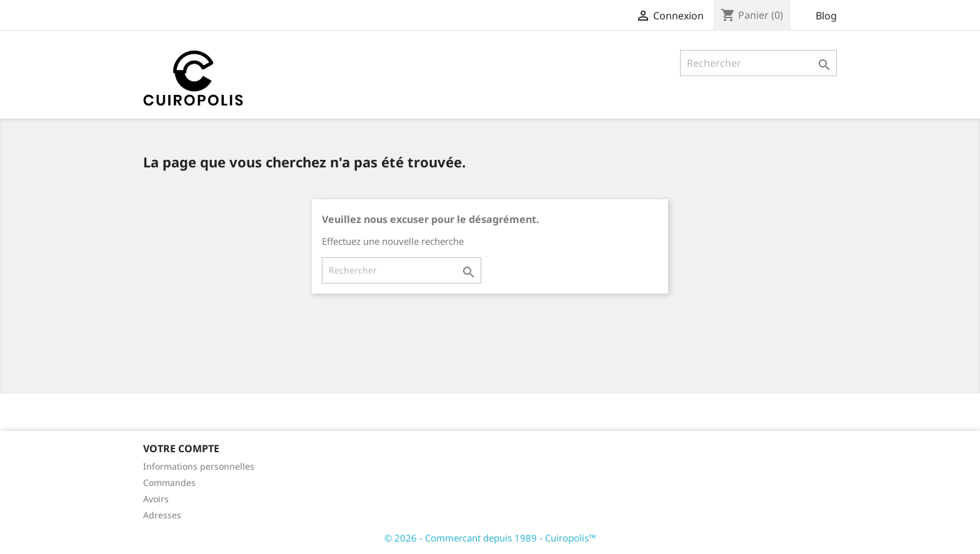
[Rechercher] (758, 63)
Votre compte (181, 448)
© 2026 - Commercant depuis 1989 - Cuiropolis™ (490, 538)
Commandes (169, 482)
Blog (826, 16)
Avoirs (156, 499)
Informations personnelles (199, 466)
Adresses (162, 515)
